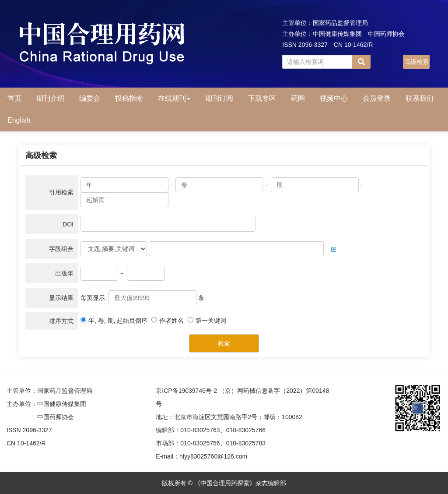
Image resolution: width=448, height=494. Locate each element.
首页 (14, 98)
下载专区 (262, 98)
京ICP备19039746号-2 (186, 391)
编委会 (90, 98)
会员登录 (377, 98)
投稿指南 (129, 98)
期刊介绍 (50, 98)
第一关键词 (207, 320)
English (19, 120)
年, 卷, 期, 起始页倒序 (114, 320)
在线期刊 (174, 98)
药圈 (298, 98)
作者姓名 (168, 320)
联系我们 (420, 98)
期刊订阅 (219, 98)
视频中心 (334, 98)
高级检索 (416, 62)
